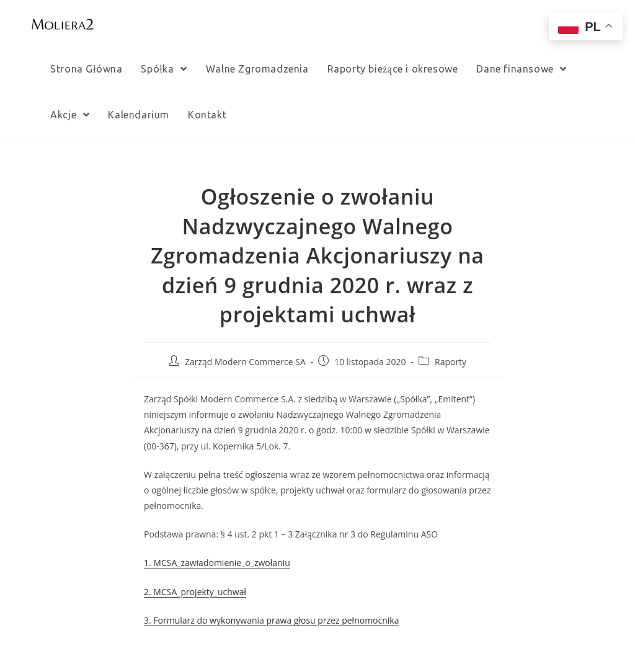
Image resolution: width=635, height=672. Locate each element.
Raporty (451, 362)
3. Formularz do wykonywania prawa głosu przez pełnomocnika (272, 620)
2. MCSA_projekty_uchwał (195, 592)
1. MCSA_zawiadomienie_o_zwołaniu (217, 563)
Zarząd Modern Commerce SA (245, 362)
